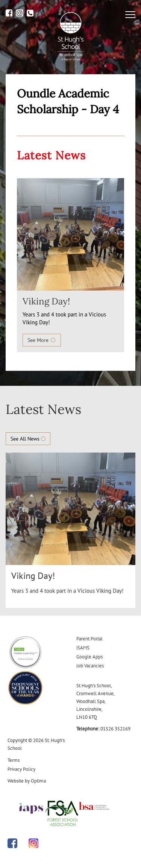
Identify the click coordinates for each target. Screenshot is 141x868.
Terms (14, 760)
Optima (38, 781)
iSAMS (83, 648)
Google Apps (89, 657)
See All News (28, 439)
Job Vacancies (90, 666)
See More (42, 340)
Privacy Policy (21, 769)
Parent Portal (89, 639)
